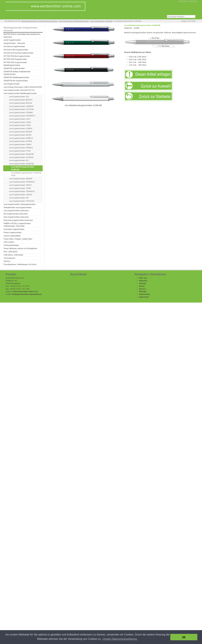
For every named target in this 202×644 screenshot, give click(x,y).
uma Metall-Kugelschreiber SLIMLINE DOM (26, 174)
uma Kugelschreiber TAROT (21, 185)
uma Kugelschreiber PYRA (20, 151)
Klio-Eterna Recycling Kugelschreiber (19, 53)
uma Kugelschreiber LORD (20, 125)
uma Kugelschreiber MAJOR (21, 132)
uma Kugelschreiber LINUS (20, 122)
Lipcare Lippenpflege (12, 236)
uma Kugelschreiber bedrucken (16, 211)
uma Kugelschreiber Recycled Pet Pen (19, 90)
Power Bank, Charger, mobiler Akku (18, 239)
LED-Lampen (9, 242)
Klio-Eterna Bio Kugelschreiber (16, 50)
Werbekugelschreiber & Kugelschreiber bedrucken (39, 21)
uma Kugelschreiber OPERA (21, 141)
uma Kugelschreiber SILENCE (21, 157)
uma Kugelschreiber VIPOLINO (22, 201)
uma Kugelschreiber (12, 84)
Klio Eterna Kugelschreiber (14, 46)
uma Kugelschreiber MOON (20, 135)
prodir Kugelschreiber (12, 40)
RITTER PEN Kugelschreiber (15, 59)
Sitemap (143, 291)
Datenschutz (183, 1)
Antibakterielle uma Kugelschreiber (18, 207)
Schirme (7, 261)
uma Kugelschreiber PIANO (20, 144)
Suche (142, 286)
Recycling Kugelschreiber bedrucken (18, 220)
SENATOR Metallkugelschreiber (16, 77)
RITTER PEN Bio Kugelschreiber (17, 56)
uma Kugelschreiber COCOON (22, 109)
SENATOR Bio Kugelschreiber (16, 81)
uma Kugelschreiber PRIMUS (21, 148)
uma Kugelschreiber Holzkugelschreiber (20, 204)
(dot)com (38, 294)
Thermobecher (9, 258)
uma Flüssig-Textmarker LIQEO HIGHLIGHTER (23, 87)
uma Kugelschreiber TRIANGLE (22, 191)
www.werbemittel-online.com (25, 291)
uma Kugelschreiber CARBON (21, 106)
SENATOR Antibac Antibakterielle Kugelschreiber (17, 73)
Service (142, 289)
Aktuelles (143, 281)
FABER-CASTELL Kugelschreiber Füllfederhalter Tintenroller (17, 225)
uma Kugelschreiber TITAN (20, 188)
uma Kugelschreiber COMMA (21, 113)
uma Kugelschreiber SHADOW (22, 154)
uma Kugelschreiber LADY (20, 119)
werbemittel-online (26, 294)
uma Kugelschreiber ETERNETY (22, 116)
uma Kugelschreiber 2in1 (19, 97)
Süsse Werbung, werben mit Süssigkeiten (20, 248)
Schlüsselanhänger (11, 245)
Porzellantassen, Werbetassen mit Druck (20, 264)
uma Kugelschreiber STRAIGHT (22, 182)
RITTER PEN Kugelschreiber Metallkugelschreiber (15, 64)
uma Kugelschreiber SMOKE (21, 179)
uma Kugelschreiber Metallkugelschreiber (74, 21)
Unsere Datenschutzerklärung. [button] (120, 639)
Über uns (143, 278)
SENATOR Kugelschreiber (14, 68)
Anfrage (143, 283)
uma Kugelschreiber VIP (19, 198)
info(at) (15, 294)
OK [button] (184, 637)
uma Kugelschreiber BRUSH (21, 103)
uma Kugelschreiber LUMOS (21, 128)
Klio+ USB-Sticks (10, 252)
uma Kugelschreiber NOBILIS (21, 138)
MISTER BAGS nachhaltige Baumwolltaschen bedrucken (22, 36)
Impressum (193, 1)
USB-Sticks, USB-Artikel (13, 255)
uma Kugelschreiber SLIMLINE (101, 21)
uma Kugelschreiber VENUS (21, 195)
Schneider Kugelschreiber (14, 229)
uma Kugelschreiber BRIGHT (21, 100)
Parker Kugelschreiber (13, 232)
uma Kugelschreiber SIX (19, 160)
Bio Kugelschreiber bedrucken (16, 214)
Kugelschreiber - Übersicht (14, 43)
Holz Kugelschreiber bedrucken (16, 217)
